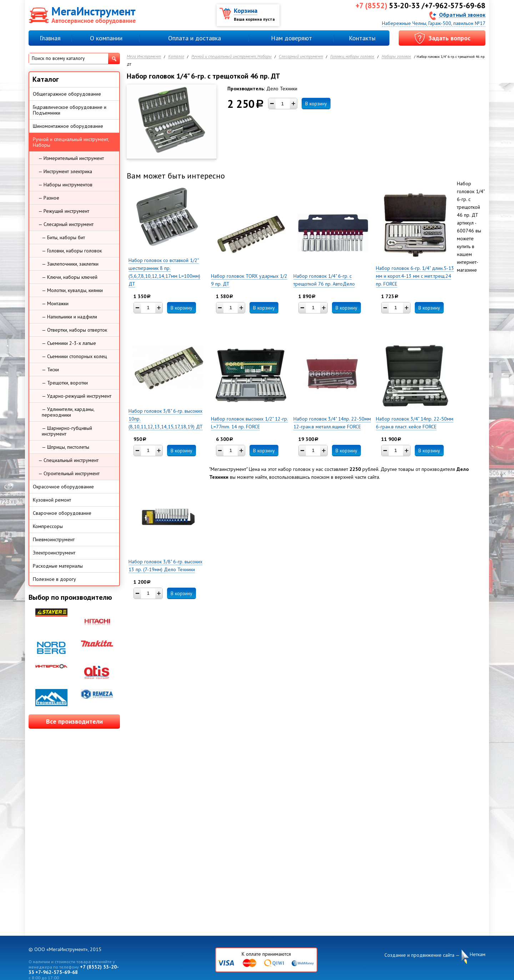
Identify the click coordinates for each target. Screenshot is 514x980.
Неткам (478, 954)
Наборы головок (396, 57)
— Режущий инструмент (64, 211)
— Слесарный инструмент (66, 224)
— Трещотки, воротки (65, 383)
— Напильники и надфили (69, 317)
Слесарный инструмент (301, 57)
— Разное (49, 198)
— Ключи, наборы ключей (70, 277)
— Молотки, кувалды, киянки (72, 290)
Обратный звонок (462, 14)
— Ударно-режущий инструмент (77, 396)
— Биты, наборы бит (63, 237)
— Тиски (50, 370)
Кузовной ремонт (52, 500)
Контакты (362, 38)
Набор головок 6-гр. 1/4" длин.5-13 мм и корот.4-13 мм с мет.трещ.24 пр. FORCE (415, 276)
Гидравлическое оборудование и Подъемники (70, 110)
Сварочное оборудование (62, 513)
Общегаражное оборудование (67, 94)
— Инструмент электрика (65, 171)
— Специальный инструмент (68, 460)
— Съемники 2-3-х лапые (69, 343)
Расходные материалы (58, 566)
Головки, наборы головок (352, 57)
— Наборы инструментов (65, 185)
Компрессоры (48, 526)
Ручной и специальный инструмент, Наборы (231, 57)
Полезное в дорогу (54, 579)
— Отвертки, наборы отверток (74, 330)
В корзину (316, 104)
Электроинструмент (54, 553)
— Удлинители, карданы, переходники (68, 412)
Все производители (74, 721)
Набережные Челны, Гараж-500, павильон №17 (434, 23)
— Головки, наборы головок (72, 251)
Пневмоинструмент (54, 539)
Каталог (176, 57)
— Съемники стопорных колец (74, 356)
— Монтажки (55, 303)
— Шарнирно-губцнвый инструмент (67, 431)
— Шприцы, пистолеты (65, 447)
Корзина (246, 11)
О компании (106, 38)
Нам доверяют (291, 38)
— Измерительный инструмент (71, 158)
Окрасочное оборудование (63, 487)
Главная (50, 38)
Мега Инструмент (144, 57)
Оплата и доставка (195, 38)
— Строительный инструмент (69, 473)
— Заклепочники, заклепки (70, 264)
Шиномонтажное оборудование (68, 126)
